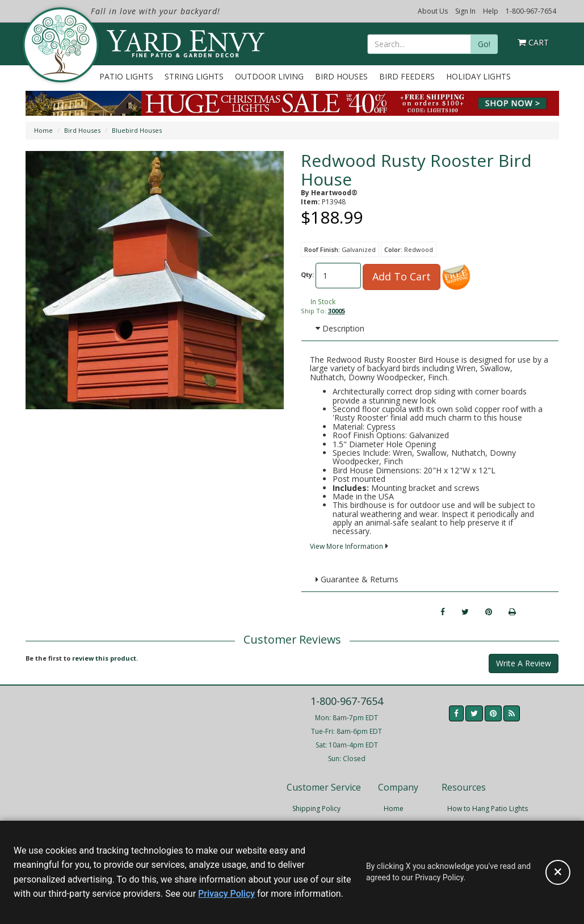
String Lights (194, 76)
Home (43, 130)
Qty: (307, 274)
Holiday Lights (478, 76)
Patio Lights (126, 76)
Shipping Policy (316, 808)
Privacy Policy (226, 894)
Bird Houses (341, 76)
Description (340, 328)
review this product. (105, 658)
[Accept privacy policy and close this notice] (558, 872)
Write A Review (524, 663)
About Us (433, 11)
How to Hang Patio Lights (488, 808)
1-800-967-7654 (531, 11)
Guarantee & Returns (357, 579)
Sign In (465, 11)
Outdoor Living (269, 76)
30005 (337, 311)
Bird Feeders (407, 76)
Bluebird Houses (137, 130)
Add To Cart (402, 276)
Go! (484, 44)
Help (491, 11)
